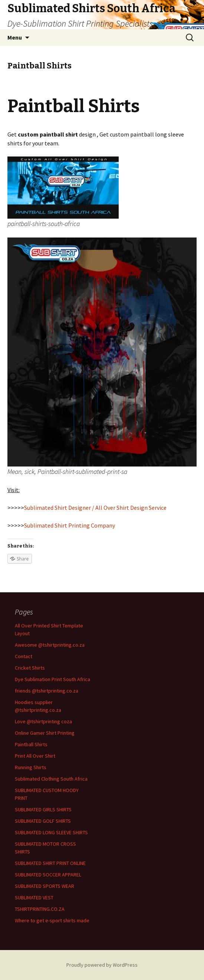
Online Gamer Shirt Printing (45, 733)
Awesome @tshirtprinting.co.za (50, 645)
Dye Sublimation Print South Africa (52, 679)
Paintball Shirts (31, 744)
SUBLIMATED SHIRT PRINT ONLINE (50, 863)
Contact (24, 656)
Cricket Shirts (30, 668)
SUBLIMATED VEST (34, 898)
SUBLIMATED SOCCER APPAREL (48, 875)
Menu (15, 37)
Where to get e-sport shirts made (52, 920)
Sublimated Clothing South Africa (51, 779)
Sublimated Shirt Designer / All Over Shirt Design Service (95, 508)
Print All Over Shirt (35, 756)
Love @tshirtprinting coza (43, 721)
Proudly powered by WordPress (102, 965)
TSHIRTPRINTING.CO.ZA (40, 909)
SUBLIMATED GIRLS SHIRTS (43, 809)
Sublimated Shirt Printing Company (70, 525)
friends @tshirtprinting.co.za (47, 691)
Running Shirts (31, 767)
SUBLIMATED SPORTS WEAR (45, 886)
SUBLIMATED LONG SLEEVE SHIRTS (51, 832)
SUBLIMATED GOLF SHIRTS (43, 821)
